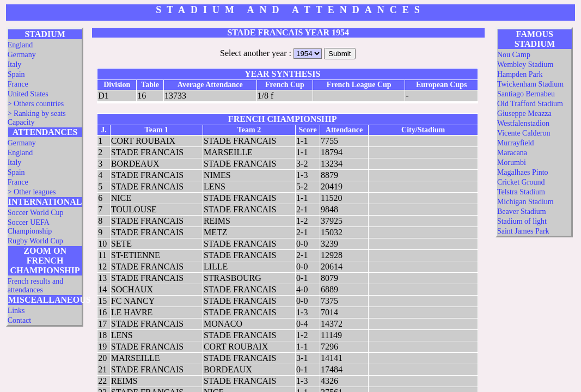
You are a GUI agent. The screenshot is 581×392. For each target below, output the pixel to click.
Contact (20, 320)
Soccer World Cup (36, 213)
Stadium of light (522, 221)
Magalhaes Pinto (523, 172)
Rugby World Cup (35, 241)
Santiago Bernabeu (526, 94)
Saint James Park (523, 231)
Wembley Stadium (525, 65)
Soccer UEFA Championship (30, 227)
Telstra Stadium (521, 192)
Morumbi (512, 163)
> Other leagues (32, 192)
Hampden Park (520, 74)
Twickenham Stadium (530, 84)
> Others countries (36, 104)
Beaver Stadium (522, 212)
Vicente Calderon (524, 133)
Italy (15, 65)
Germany (22, 55)
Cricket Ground (521, 182)
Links (16, 311)
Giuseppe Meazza (524, 114)
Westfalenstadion (523, 123)
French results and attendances (36, 286)
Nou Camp (514, 55)
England (20, 45)
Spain (16, 74)
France (18, 84)
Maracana (512, 153)
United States (28, 94)
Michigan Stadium (525, 202)
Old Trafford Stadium (530, 104)
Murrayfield (516, 143)
